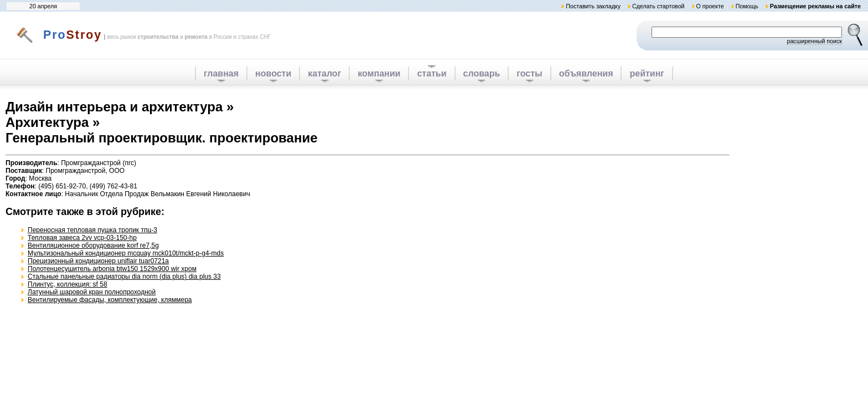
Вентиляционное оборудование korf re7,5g (93, 245)
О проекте (710, 6)
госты (529, 73)
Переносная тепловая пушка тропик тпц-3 (92, 230)
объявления (586, 73)
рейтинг (647, 73)
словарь (482, 73)
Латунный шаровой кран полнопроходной (92, 292)
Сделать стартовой (658, 6)
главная (221, 73)
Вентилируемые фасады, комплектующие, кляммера (110, 300)
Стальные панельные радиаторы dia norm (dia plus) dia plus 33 (124, 277)
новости (273, 73)
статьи (432, 73)
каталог (324, 73)
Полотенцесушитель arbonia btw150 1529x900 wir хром (112, 269)
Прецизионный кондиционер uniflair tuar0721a (98, 261)
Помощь (747, 6)
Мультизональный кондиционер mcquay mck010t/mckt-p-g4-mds (126, 253)
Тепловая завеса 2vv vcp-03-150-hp (82, 238)
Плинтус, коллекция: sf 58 (68, 284)
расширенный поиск (814, 41)
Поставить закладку (593, 6)
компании (379, 73)
